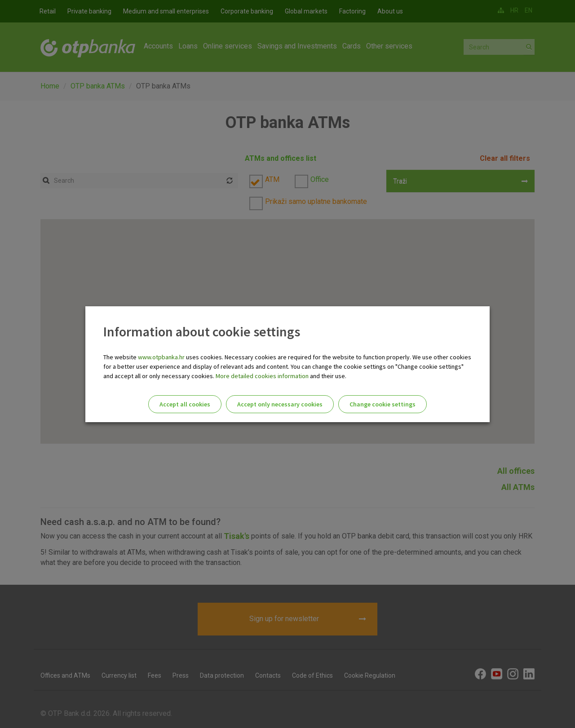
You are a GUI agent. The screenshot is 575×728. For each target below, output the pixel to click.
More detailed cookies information (262, 376)
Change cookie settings (383, 404)
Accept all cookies (185, 404)
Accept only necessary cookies (280, 404)
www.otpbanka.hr (161, 357)
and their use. (327, 376)
